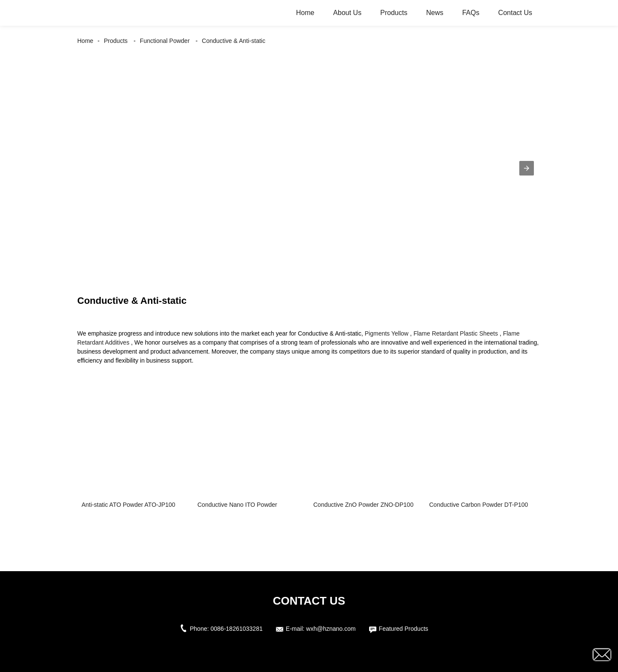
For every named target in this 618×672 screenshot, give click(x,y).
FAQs (471, 13)
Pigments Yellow (387, 333)
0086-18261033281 (237, 629)
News (435, 13)
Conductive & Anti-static (233, 41)
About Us (347, 13)
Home (305, 13)
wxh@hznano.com (331, 629)
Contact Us (515, 13)
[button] (527, 168)
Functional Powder (165, 41)
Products (394, 13)
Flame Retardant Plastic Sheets (456, 333)
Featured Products (404, 629)
